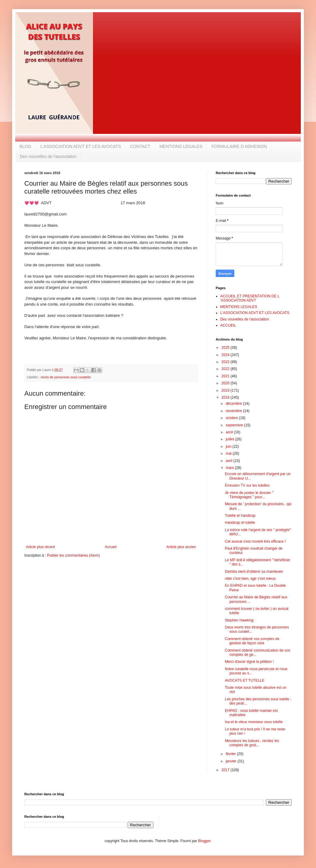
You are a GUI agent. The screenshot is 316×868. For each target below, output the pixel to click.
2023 (226, 362)
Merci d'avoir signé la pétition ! (249, 662)
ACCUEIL (228, 325)
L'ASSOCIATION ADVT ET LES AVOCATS (81, 146)
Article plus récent (40, 547)
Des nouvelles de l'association (48, 156)
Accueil (111, 547)
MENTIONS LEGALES (181, 146)
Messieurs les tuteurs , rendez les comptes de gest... (252, 743)
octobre (232, 418)
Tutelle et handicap (240, 516)
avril (230, 461)
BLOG (25, 146)
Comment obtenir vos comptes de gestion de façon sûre (252, 641)
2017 (226, 770)
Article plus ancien (181, 547)
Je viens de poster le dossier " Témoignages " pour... (249, 495)
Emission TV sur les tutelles (247, 485)
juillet (230, 439)
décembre (234, 404)
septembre (235, 425)
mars (230, 468)
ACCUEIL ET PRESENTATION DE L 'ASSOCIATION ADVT (250, 298)
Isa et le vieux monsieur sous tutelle (254, 722)
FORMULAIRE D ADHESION (239, 146)
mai (229, 453)
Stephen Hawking (239, 620)
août (230, 432)
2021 (226, 376)
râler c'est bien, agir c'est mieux (250, 579)
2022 (226, 369)
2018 (226, 397)
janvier (232, 761)
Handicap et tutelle (240, 523)
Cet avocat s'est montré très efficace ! (255, 541)
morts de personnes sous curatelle (66, 377)
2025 (226, 348)
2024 (226, 355)
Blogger (204, 841)
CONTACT (140, 146)
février (231, 754)
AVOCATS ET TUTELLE (245, 681)
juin (229, 446)
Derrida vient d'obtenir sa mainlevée (254, 572)
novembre (234, 411)
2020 (226, 383)
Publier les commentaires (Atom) (74, 555)
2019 (226, 390)
